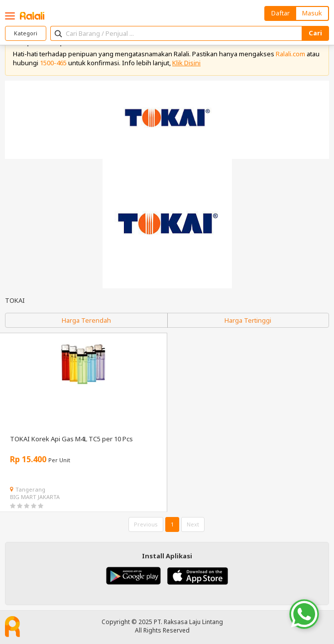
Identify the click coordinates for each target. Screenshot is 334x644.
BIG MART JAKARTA (35, 497)
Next (193, 524)
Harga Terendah (86, 320)
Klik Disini (186, 63)
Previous (146, 524)
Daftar (280, 13)
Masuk (312, 13)
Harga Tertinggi (248, 320)
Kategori (26, 33)
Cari (315, 33)
